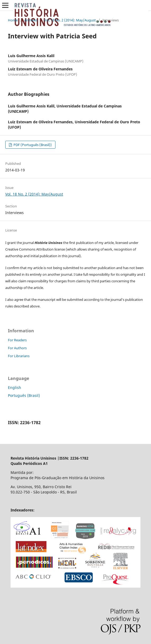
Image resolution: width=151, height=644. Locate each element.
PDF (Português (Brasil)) (32, 145)
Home (13, 20)
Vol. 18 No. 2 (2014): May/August (70, 20)
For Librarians (19, 356)
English (15, 387)
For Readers (17, 340)
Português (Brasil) (24, 395)
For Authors (17, 348)
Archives (31, 20)
